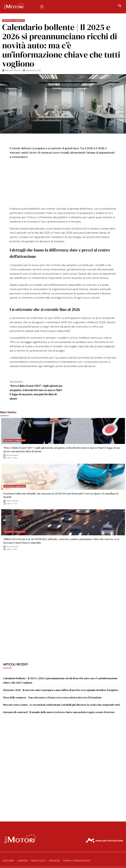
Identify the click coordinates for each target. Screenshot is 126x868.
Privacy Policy (39, 861)
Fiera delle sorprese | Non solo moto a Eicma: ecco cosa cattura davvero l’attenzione (52, 697)
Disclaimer (9, 861)
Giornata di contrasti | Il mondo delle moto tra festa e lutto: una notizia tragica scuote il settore (59, 712)
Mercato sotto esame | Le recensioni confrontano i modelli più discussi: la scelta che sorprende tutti (62, 705)
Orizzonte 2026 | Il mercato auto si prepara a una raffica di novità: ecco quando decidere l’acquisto (61, 690)
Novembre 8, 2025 (33, 70)
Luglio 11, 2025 (12, 458)
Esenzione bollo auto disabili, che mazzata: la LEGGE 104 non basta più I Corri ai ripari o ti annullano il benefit (61, 495)
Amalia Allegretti (12, 455)
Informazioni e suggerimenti (13, 21)
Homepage (23, 861)
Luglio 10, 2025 (12, 549)
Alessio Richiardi (12, 501)
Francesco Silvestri (13, 70)
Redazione (54, 861)
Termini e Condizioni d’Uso (76, 861)
